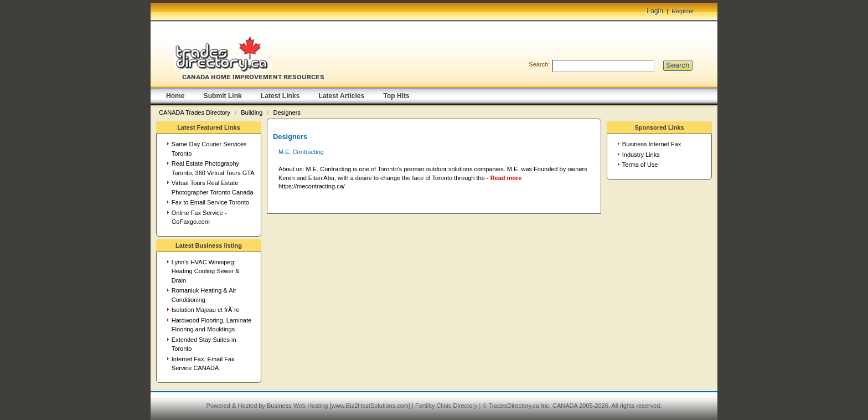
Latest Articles (341, 96)
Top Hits (396, 96)
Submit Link (223, 96)
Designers (287, 112)
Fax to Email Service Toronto (210, 202)
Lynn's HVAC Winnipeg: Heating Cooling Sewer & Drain (206, 271)
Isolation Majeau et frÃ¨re (206, 310)
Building (252, 112)
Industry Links (641, 155)
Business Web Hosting (297, 406)
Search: (539, 64)
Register (683, 11)
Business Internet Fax (652, 144)
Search (678, 65)
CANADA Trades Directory (195, 112)
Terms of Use (640, 165)
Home (175, 96)
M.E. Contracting (301, 152)
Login (655, 11)
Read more (506, 178)
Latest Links (280, 96)
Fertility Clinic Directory (446, 406)
